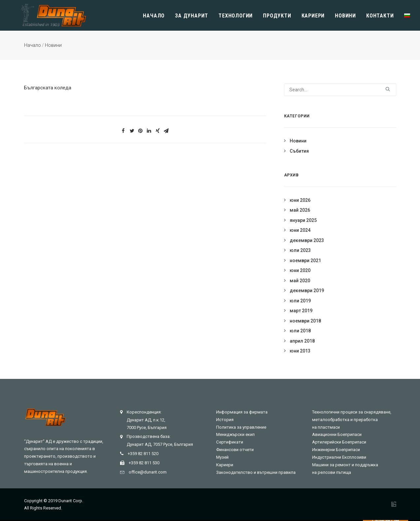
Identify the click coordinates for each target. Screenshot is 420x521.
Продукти (277, 16)
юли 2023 (300, 250)
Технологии (236, 16)
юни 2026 (300, 200)
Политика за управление (241, 427)
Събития (299, 151)
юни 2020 (300, 270)
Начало (154, 16)
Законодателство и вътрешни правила (256, 472)
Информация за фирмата (242, 412)
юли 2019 (300, 301)
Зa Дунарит (192, 16)
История (225, 420)
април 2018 (302, 341)
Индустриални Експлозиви (339, 457)
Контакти (380, 16)
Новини (345, 16)
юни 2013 (300, 351)
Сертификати (230, 442)
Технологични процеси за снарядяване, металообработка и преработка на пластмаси (352, 420)
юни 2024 (300, 230)
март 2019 (301, 311)
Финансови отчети (235, 450)
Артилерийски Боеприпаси (339, 442)
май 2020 (300, 281)
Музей (222, 457)
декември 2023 (307, 240)
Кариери (313, 16)
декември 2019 (307, 291)
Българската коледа (48, 88)
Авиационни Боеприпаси (337, 434)
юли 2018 (300, 331)
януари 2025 (303, 220)
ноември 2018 (305, 321)
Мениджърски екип (235, 434)
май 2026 (300, 210)
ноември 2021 (305, 260)
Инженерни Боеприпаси (336, 450)
